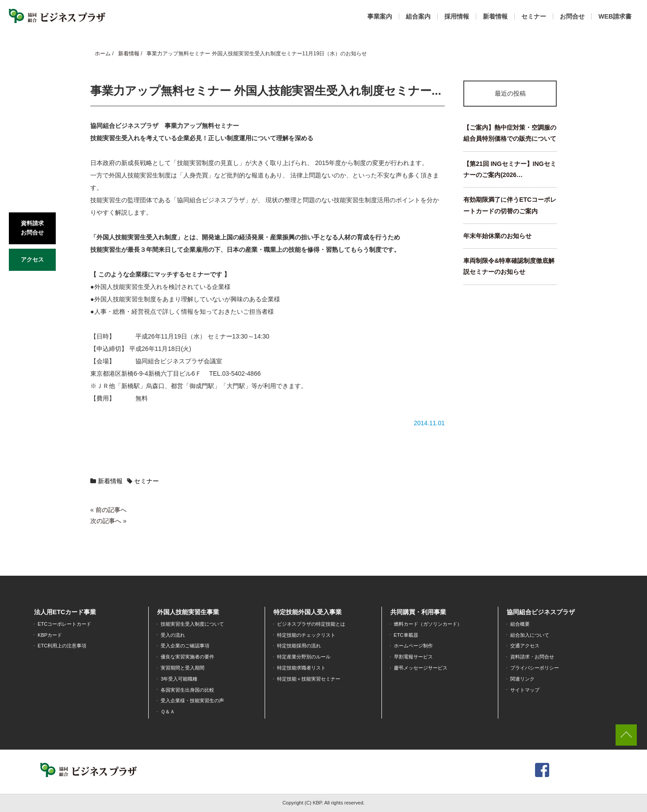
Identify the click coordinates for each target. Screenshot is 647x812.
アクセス (32, 260)
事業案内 (380, 16)
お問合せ (572, 16)
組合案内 (418, 16)
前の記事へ (111, 510)
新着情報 (495, 16)
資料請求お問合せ (32, 228)
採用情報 (457, 16)
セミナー (534, 16)
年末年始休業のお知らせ (497, 236)
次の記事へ (106, 521)
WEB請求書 (615, 16)
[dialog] (630, 794)
